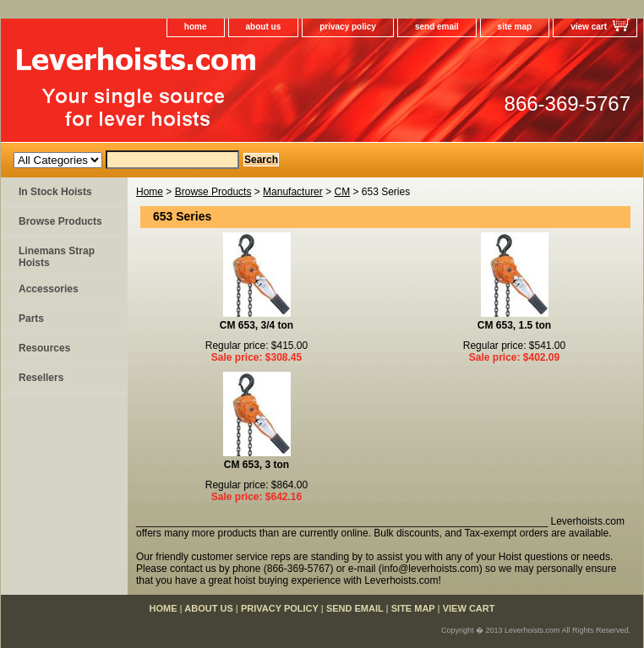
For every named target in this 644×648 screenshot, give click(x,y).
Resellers (41, 378)
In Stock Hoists (55, 192)
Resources (44, 348)
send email (437, 27)
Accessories (49, 289)
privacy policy (348, 27)
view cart (589, 27)
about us (264, 27)
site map (515, 27)
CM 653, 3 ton (257, 465)
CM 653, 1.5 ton (514, 325)
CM (342, 192)
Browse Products (213, 192)
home (196, 27)
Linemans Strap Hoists (57, 257)
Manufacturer (293, 192)
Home (150, 192)
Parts (31, 319)
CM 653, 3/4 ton (257, 325)
